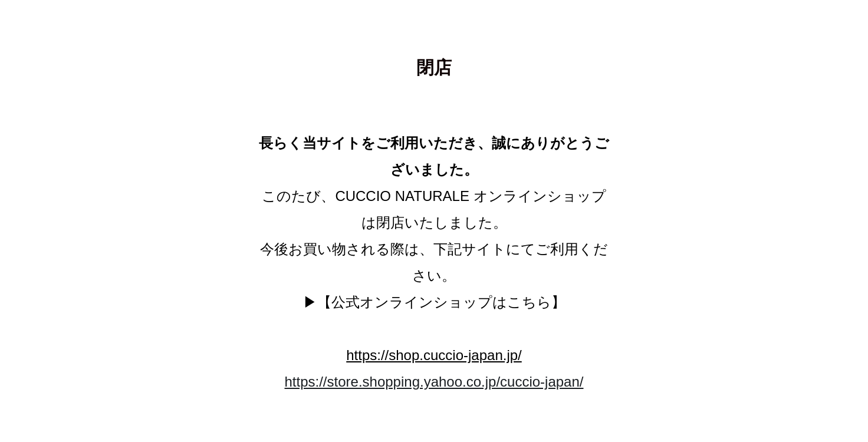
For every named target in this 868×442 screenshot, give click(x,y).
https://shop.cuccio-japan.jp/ (434, 355)
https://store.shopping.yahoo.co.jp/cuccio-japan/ (434, 382)
